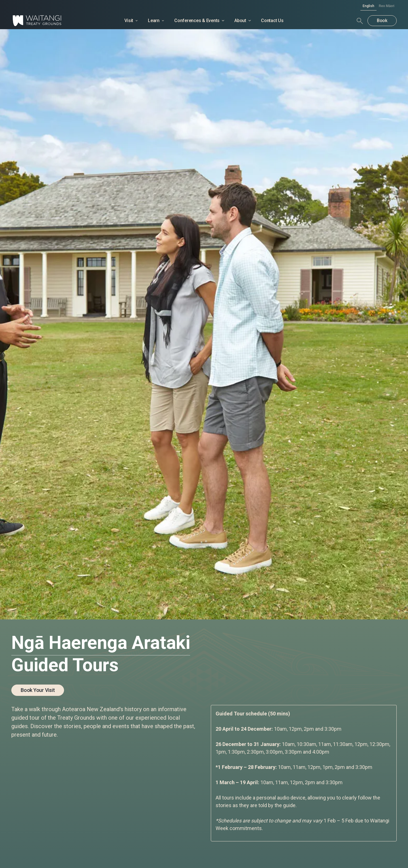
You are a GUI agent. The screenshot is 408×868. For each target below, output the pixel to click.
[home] (52, 21)
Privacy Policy (139, 858)
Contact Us (272, 21)
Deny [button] (266, 851)
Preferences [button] (229, 851)
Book (382, 21)
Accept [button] (310, 851)
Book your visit (38, 690)
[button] (339, 851)
